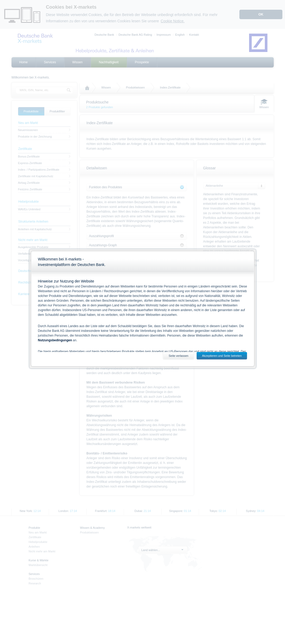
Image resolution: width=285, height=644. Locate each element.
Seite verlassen (178, 356)
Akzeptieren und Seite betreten (222, 356)
